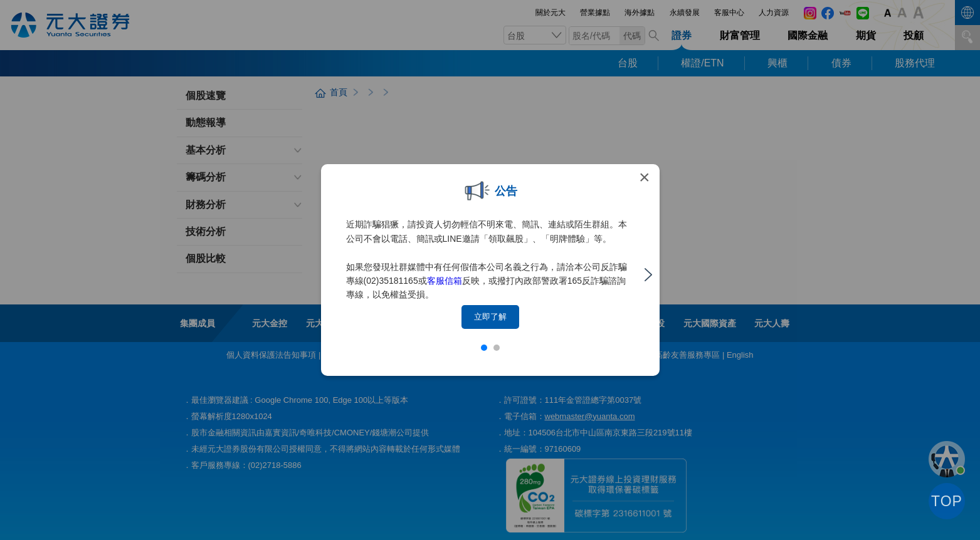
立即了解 (490, 317)
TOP (947, 501)
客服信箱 (445, 281)
